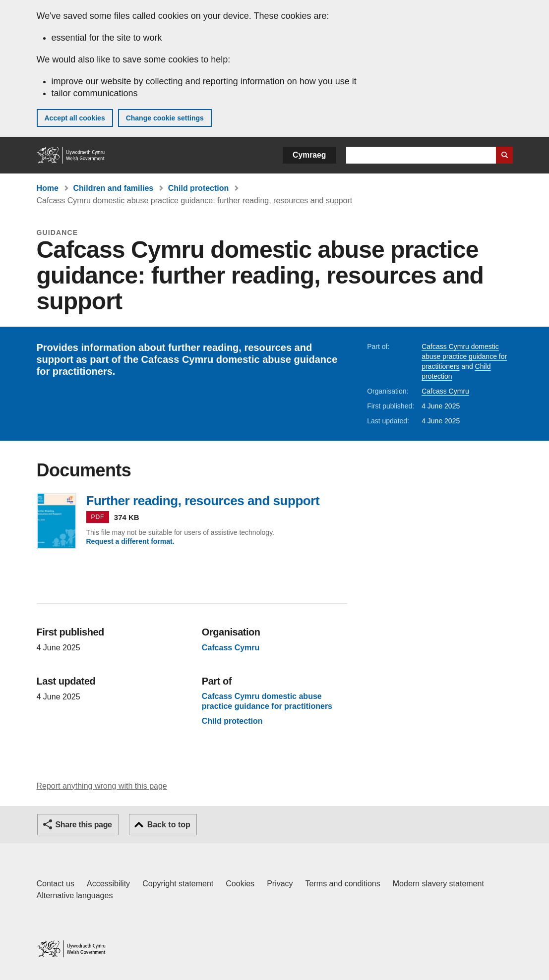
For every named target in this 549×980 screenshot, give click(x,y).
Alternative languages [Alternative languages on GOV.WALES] (75, 895)
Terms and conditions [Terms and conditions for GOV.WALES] (343, 884)
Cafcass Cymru (445, 391)
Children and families (113, 188)
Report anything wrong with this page (102, 786)
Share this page (84, 825)
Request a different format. (130, 541)
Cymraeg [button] (309, 155)
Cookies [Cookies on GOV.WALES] (240, 884)
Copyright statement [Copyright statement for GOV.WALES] (178, 884)
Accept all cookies (75, 118)
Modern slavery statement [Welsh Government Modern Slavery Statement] (438, 884)
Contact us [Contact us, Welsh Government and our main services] (56, 884)
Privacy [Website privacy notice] (280, 884)
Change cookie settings (165, 118)
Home (48, 188)
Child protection (199, 188)
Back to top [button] (169, 825)
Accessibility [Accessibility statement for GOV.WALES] (108, 884)
